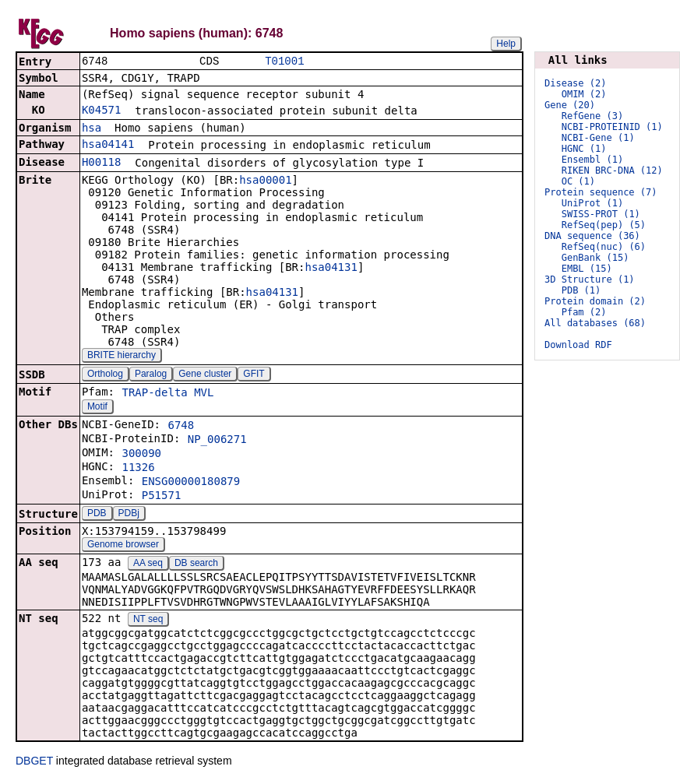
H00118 (102, 163)
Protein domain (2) (595, 301)
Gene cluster (205, 375)
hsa (92, 129)
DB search (196, 564)
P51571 (162, 497)
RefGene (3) (592, 116)
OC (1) (578, 181)
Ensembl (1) (592, 160)
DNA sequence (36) (592, 236)
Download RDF (578, 345)
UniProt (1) (592, 203)
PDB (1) (581, 290)
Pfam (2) (584, 312)
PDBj (129, 515)
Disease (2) (575, 83)
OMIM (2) (584, 94)
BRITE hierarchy (122, 357)
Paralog (151, 375)
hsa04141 (108, 146)
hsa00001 (265, 181)
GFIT (254, 375)
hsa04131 (331, 269)
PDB (97, 515)
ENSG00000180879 (191, 483)
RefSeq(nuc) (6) (604, 247)
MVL (204, 394)
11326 (138, 469)
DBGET (34, 762)
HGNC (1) (584, 149)
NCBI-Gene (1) (598, 138)
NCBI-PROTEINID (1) (612, 127)
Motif (97, 408)
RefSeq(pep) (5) (604, 225)
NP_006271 (217, 441)
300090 (141, 455)
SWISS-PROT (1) (601, 214)
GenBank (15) (595, 258)
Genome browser (123, 546)
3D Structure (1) (590, 279)
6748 (181, 427)
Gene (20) (570, 105)
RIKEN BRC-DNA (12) (612, 171)
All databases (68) (595, 323)
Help (506, 44)
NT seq (148, 621)
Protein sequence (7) (601, 192)
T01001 (284, 62)
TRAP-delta (154, 394)
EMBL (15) (587, 269)
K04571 (102, 111)
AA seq (148, 564)
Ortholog (105, 375)
